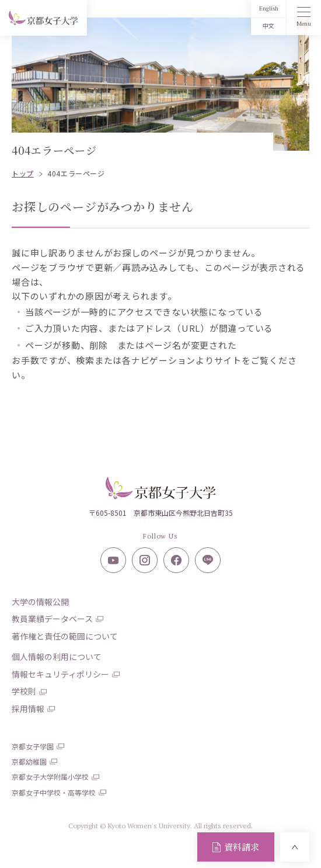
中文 (268, 26)
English (269, 8)
